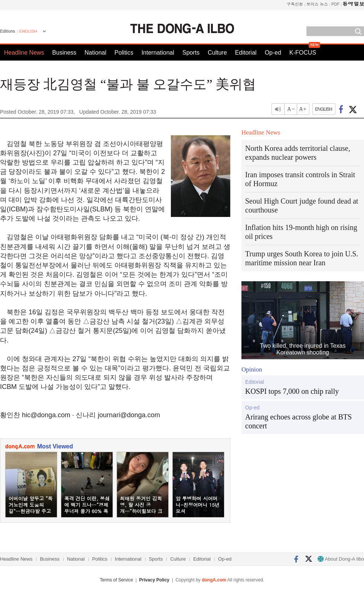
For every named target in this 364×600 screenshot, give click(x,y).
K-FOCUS (303, 53)
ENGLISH (28, 31)
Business (64, 53)
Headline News (24, 53)
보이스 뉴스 (317, 4)
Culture (217, 53)
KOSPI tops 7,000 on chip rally (292, 391)
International (158, 53)
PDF (335, 4)
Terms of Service (116, 580)
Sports (191, 53)
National (96, 53)
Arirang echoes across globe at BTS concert (298, 421)
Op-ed (273, 53)
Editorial (246, 53)
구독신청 (295, 4)
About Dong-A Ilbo (341, 559)
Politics (124, 53)
